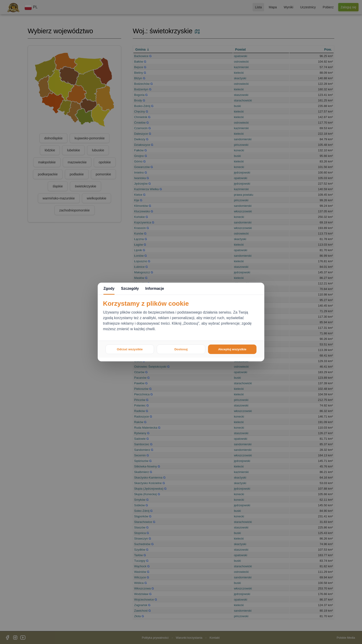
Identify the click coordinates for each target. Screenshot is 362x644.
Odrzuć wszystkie (130, 349)
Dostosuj (181, 349)
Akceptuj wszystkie (232, 349)
